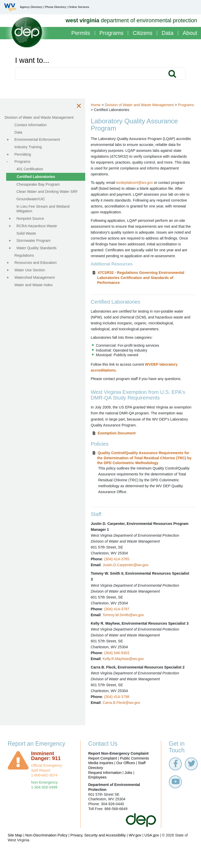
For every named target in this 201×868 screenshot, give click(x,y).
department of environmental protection (131, 20)
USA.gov (152, 847)
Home (100, 105)
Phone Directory (56, 7)
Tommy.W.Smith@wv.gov (128, 621)
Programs (111, 33)
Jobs (128, 784)
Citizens (143, 33)
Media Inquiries (101, 775)
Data (168, 33)
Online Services (79, 7)
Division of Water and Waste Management (144, 105)
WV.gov (135, 847)
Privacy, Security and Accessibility (98, 847)
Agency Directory (31, 7)
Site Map (15, 847)
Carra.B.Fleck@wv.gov (126, 715)
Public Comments (134, 770)
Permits (81, 33)
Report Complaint (103, 770)
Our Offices (126, 775)
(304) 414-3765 (121, 565)
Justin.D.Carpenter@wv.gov (130, 571)
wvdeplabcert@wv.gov (139, 183)
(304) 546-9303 (121, 665)
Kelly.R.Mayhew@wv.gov (128, 671)
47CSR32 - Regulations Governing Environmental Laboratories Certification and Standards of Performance (145, 284)
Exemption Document (121, 439)
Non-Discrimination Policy (46, 847)
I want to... (32, 60)
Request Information (105, 784)
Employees (97, 789)
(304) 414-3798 (121, 709)
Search (172, 74)
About (190, 33)
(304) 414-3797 (121, 615)
